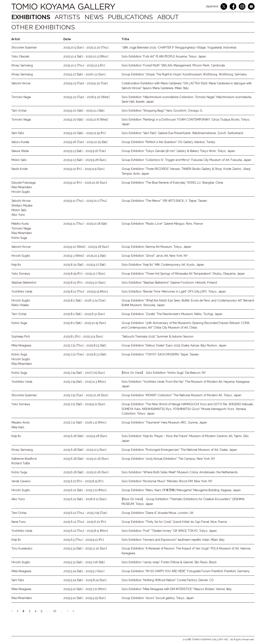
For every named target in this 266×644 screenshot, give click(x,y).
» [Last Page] (73, 611)
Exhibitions (31, 17)
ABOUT (175, 17)
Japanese (212, 6)
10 (55, 611)
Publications (135, 17)
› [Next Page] (68, 611)
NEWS (97, 17)
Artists (68, 17)
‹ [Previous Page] (12, 611)
